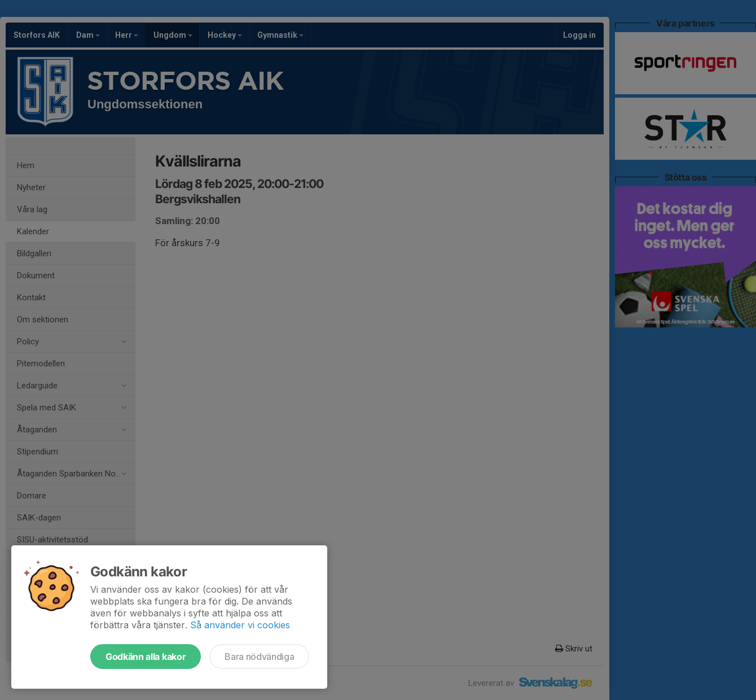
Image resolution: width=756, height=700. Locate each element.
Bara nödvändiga (259, 657)
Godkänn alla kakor (146, 657)
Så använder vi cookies (240, 625)
